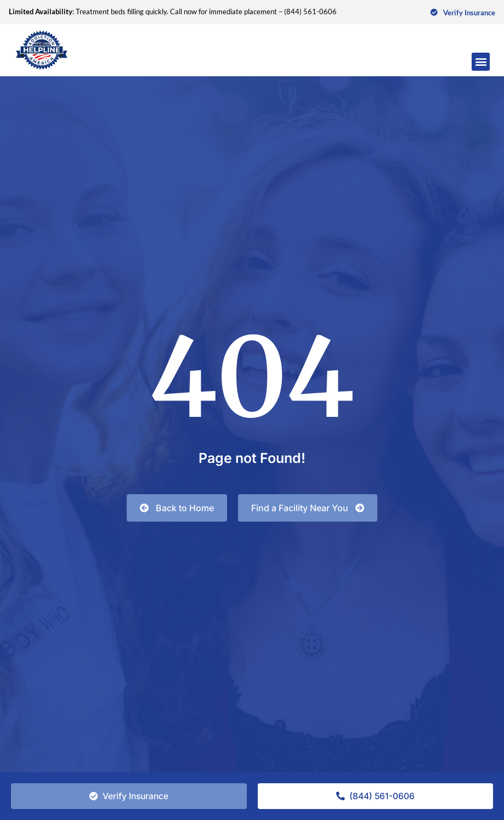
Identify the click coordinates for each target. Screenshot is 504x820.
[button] (481, 62)
